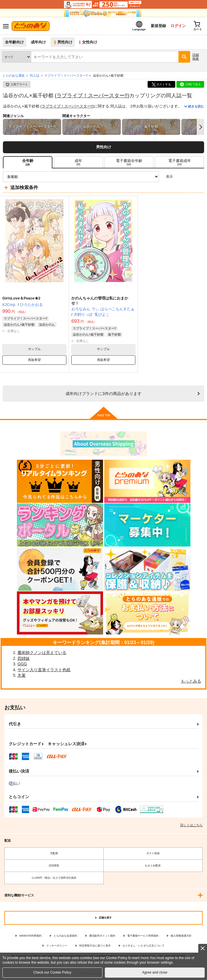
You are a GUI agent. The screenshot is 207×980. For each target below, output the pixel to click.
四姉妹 (24, 658)
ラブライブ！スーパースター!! (92, 95)
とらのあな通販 (14, 75)
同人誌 (34, 75)
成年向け (38, 42)
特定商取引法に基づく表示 (95, 946)
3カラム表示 (179, 177)
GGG (22, 664)
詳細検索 (196, 57)
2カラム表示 (190, 177)
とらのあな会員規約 (65, 936)
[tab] (78, 162)
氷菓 (22, 675)
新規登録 (158, 26)
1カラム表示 (200, 177)
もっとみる (191, 681)
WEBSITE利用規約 (30, 936)
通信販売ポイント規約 (102, 936)
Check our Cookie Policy (52, 972)
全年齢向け (14, 42)
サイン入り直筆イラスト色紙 (44, 670)
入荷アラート (17, 84)
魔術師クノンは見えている (42, 653)
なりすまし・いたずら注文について (144, 946)
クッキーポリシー (57, 946)
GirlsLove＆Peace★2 (21, 298)
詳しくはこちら (191, 825)
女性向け (87, 42)
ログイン (178, 26)
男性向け (63, 42)
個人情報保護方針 (181, 936)
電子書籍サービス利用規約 (143, 936)
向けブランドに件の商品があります (103, 394)
